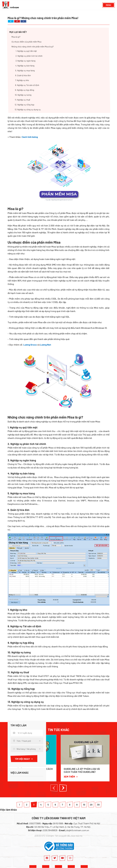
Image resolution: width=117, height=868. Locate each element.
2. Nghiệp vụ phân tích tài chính (29, 56)
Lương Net (46, 345)
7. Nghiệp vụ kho (22, 80)
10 (84, 805)
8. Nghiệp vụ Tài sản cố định (27, 85)
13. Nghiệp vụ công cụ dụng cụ (27, 110)
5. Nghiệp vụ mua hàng (25, 71)
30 (98, 805)
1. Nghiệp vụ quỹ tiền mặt (26, 51)
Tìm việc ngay (24, 759)
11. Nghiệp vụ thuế (22, 100)
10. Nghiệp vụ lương (23, 95)
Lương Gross (30, 345)
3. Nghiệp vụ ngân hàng (25, 61)
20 (91, 805)
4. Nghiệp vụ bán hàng (25, 66)
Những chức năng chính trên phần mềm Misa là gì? (33, 47)
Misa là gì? (16, 37)
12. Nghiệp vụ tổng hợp (24, 105)
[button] (54, 788)
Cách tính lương (30, 137)
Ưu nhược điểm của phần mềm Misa (26, 42)
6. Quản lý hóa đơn (23, 75)
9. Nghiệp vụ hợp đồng (24, 90)
